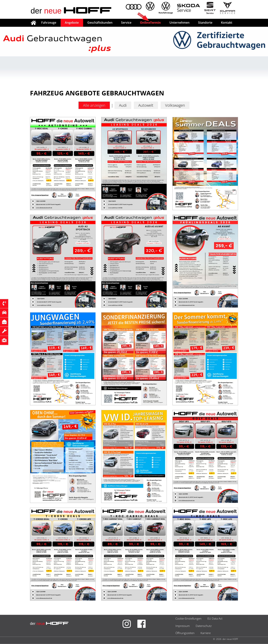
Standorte (205, 23)
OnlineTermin (150, 23)
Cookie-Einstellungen (188, 619)
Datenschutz (204, 626)
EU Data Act (215, 619)
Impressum (183, 626)
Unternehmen (179, 23)
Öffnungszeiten (185, 633)
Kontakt (227, 23)
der (71, 11)
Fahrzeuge (49, 23)
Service (126, 23)
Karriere (206, 633)
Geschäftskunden (100, 23)
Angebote (72, 23)
